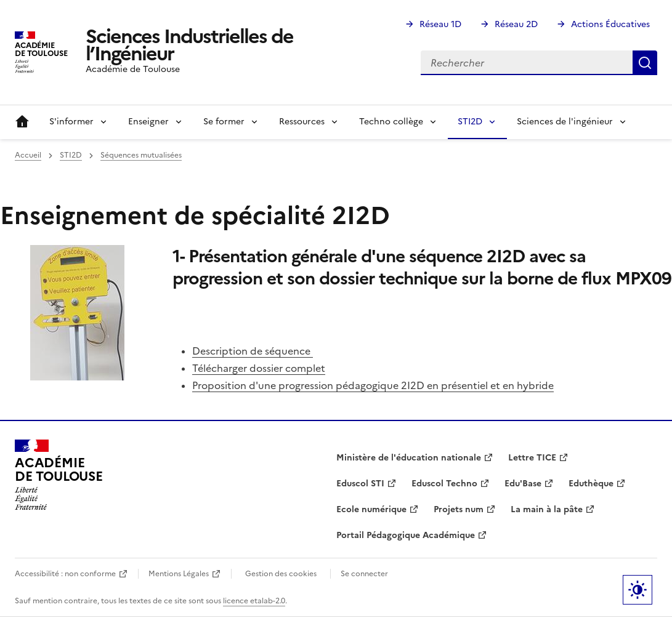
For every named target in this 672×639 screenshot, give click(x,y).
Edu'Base (523, 484)
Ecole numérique (371, 509)
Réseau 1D (440, 24)
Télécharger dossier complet (259, 368)
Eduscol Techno (444, 484)
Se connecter (364, 574)
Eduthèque (591, 484)
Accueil (22, 122)
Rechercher (645, 63)
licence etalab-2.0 (254, 601)
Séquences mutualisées (141, 155)
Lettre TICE (532, 458)
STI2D (71, 155)
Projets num (459, 509)
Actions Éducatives (610, 24)
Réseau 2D (516, 24)
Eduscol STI (360, 484)
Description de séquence (253, 351)
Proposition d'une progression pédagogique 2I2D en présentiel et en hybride (373, 385)
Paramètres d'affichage (638, 590)
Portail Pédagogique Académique (406, 535)
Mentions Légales (179, 574)
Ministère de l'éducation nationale (409, 458)
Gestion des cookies (281, 574)
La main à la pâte (547, 509)
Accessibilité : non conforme (65, 574)
